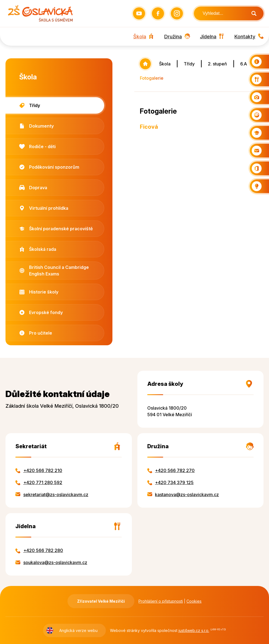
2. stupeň (217, 64)
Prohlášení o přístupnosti (161, 601)
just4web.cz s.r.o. (194, 630)
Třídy (189, 64)
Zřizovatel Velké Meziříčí (101, 601)
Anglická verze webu (78, 630)
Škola (165, 64)
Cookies (194, 601)
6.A (244, 64)
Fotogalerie (152, 78)
